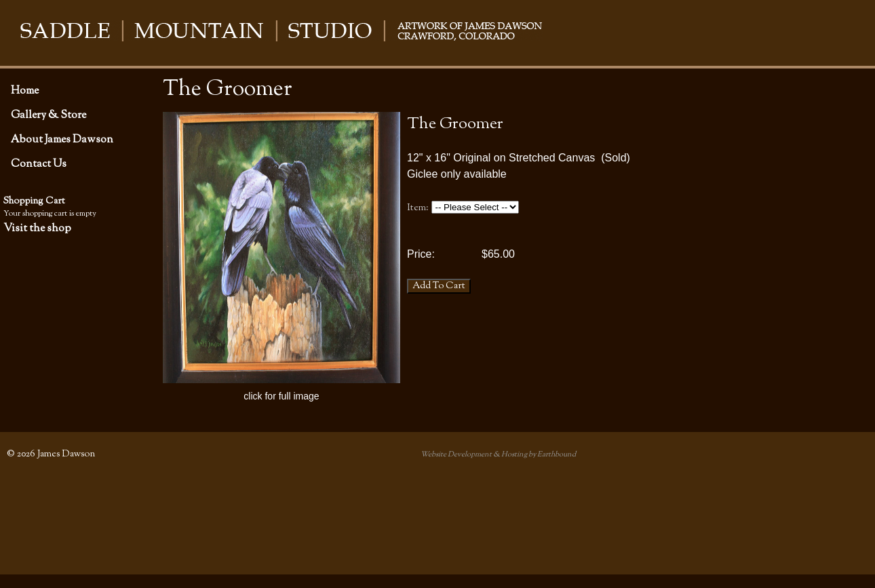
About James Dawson (62, 140)
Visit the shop (37, 229)
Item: (418, 208)
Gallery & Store (48, 115)
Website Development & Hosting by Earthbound (498, 454)
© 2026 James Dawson (51, 454)
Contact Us (39, 164)
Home (25, 91)
